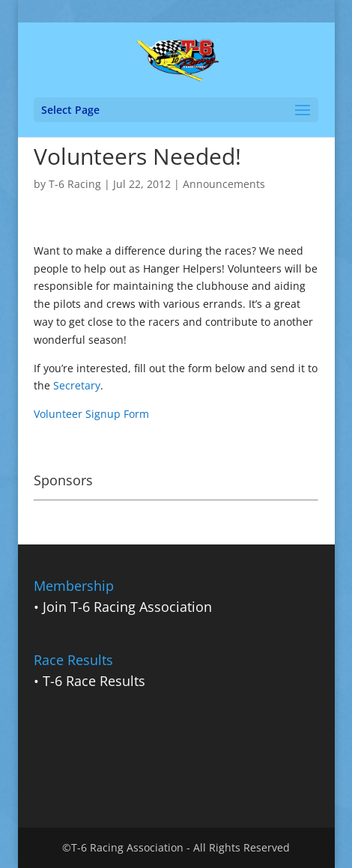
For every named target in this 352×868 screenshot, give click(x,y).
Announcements (224, 184)
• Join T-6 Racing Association (123, 607)
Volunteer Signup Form (91, 414)
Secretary (77, 385)
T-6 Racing (75, 184)
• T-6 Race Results (89, 681)
